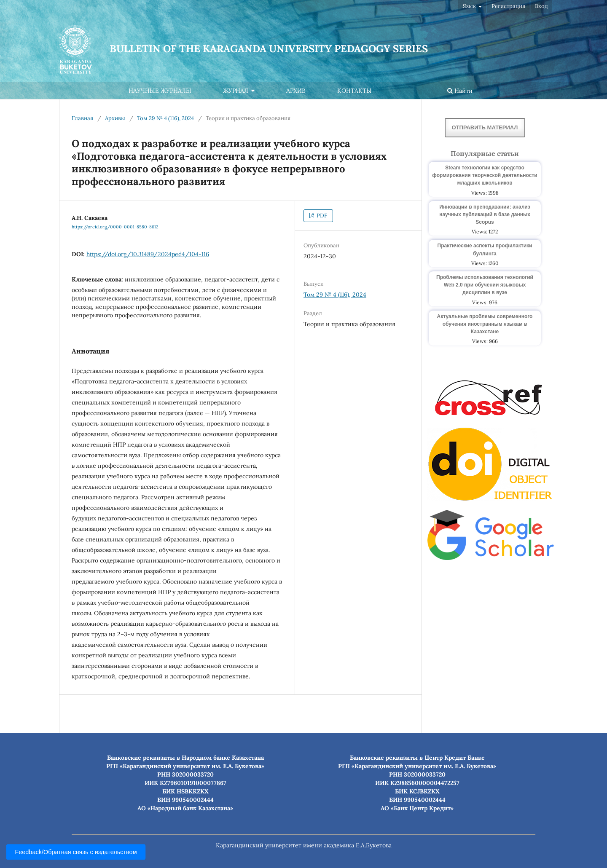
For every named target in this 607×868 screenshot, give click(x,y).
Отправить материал (485, 127)
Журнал (236, 91)
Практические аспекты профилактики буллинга (485, 249)
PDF (321, 216)
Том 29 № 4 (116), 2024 (165, 118)
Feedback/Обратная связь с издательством (76, 852)
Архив (296, 91)
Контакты (355, 91)
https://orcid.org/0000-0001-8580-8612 (115, 227)
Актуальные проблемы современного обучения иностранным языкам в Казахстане (485, 324)
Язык (470, 6)
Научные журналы (160, 91)
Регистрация (508, 6)
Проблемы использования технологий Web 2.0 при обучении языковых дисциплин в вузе (485, 285)
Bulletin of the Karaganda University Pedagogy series (269, 49)
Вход (541, 6)
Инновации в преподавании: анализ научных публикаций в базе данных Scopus (485, 214)
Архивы (115, 118)
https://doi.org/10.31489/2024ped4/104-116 (148, 254)
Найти (460, 91)
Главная (82, 118)
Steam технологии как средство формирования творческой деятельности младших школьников (485, 175)
